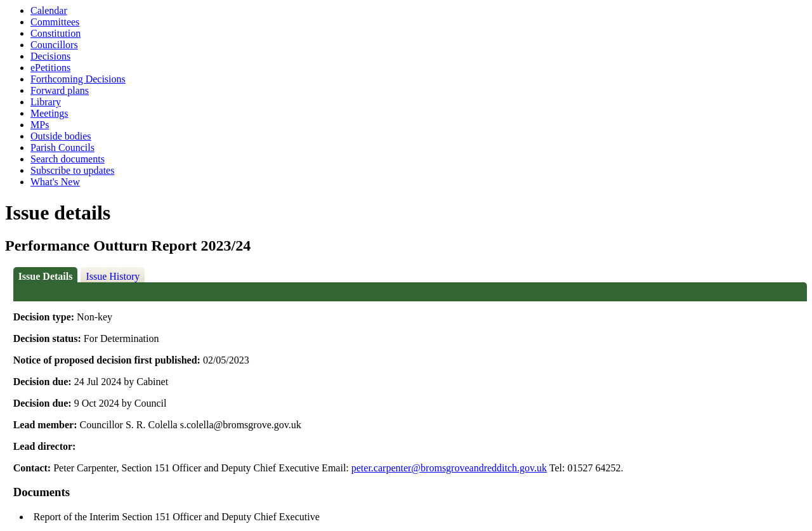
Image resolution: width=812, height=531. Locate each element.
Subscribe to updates (72, 170)
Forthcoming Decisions (78, 79)
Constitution (56, 33)
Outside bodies (61, 136)
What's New (55, 182)
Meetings (49, 113)
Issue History (113, 276)
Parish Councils (62, 147)
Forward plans (60, 90)
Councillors (54, 45)
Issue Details (46, 276)
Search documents (68, 159)
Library (46, 102)
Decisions (50, 56)
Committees (55, 22)
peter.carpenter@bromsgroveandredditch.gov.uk (449, 468)
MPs (40, 125)
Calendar (49, 10)
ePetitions (50, 68)
